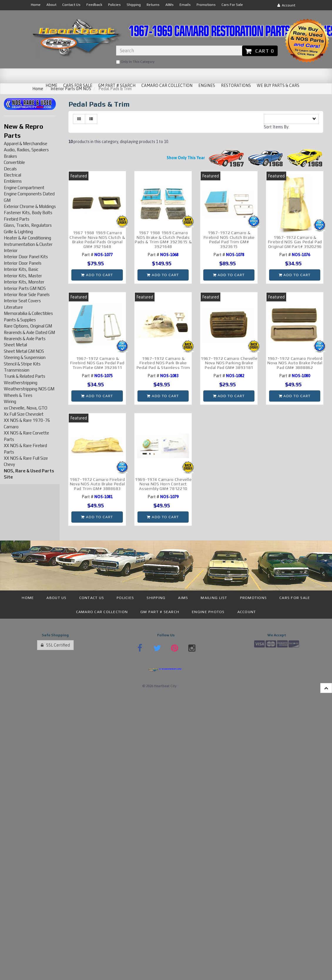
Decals (10, 169)
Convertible (14, 162)
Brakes (10, 156)
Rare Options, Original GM (28, 326)
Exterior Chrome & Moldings (30, 206)
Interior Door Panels (23, 263)
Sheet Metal (15, 345)
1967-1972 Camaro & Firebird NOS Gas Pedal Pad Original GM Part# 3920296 (295, 242)
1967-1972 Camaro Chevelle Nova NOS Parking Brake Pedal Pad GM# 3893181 (229, 363)
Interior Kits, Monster (24, 282)
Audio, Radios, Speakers (26, 150)
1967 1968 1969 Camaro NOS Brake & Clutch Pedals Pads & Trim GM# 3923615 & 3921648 (163, 239)
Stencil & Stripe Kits (22, 364)
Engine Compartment (24, 188)
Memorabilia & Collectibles (28, 313)
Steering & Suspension (25, 357)
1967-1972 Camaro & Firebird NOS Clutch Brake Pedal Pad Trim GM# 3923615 (229, 239)
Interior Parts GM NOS (25, 288)
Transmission (17, 370)
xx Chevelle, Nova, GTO (26, 408)
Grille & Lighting (18, 232)
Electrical (12, 175)
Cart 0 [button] (260, 51)
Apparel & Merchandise (26, 144)
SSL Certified (55, 645)
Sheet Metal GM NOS (24, 351)
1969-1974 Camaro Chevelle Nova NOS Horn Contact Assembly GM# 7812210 (163, 484)
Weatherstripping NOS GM (29, 389)
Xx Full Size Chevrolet (24, 414)
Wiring (10, 401)
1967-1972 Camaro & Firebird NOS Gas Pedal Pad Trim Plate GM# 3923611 (97, 363)
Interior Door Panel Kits (26, 257)
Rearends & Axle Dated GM (29, 332)
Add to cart (97, 275)
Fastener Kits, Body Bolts (28, 213)
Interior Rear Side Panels (27, 294)
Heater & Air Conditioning (27, 238)
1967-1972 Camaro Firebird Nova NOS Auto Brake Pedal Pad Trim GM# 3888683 (97, 484)
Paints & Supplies (20, 320)
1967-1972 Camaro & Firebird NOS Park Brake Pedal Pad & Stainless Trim (163, 363)
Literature (13, 307)
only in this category (135, 62)
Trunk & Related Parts (25, 376)
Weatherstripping (21, 383)
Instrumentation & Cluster (28, 244)
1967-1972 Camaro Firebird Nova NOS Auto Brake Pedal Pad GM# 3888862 (295, 363)
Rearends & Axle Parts (25, 339)
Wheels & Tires (18, 395)
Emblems (13, 181)
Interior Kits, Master (23, 276)
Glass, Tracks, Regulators (28, 225)
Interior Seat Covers (22, 301)
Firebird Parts (17, 219)
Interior (11, 250)
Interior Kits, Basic (21, 269)
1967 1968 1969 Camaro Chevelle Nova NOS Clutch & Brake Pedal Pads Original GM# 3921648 (97, 239)
